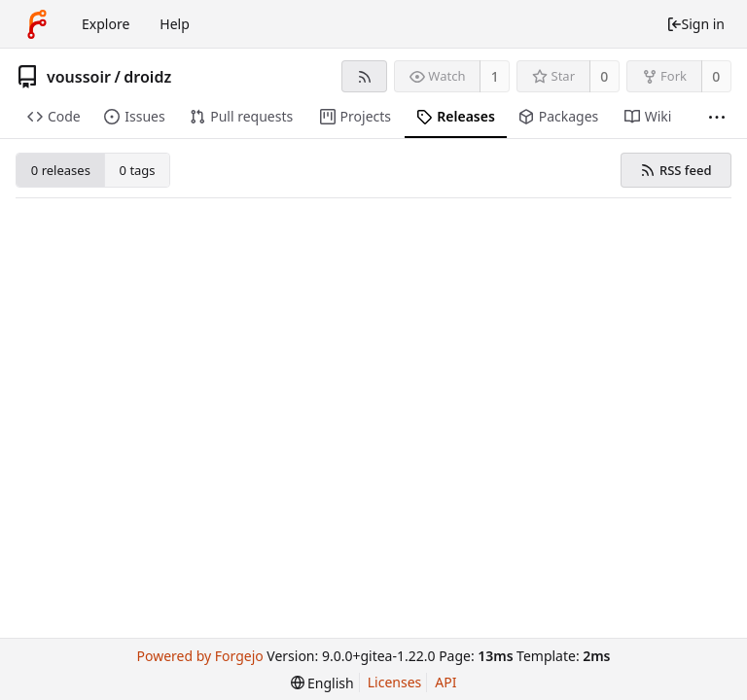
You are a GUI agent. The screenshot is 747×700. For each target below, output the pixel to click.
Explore (106, 24)
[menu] (322, 683)
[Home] (37, 24)
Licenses (395, 682)
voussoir (79, 77)
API (445, 682)
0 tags (138, 170)
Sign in (695, 24)
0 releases (61, 170)
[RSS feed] (364, 76)
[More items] (717, 117)
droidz (147, 77)
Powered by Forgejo (199, 656)
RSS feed (676, 170)
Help (175, 24)
